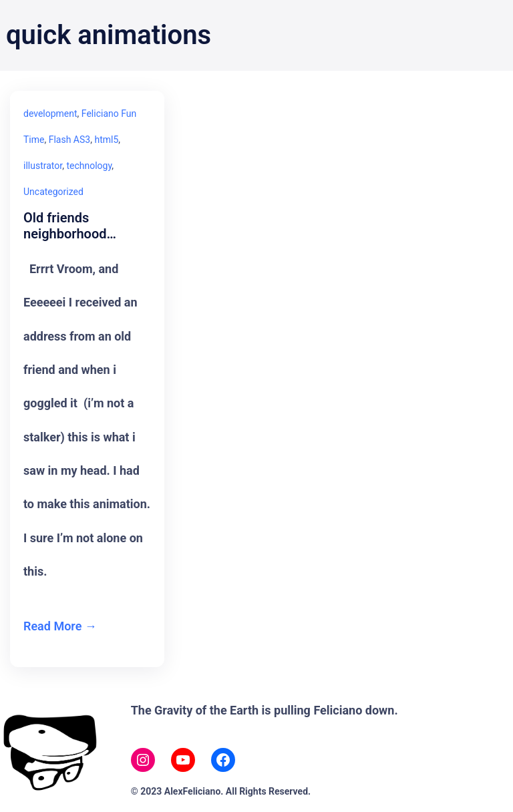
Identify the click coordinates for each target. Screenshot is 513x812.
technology (89, 166)
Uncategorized (53, 192)
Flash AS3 (69, 140)
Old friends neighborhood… (70, 226)
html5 (106, 140)
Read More (52, 626)
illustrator (43, 166)
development (50, 114)
